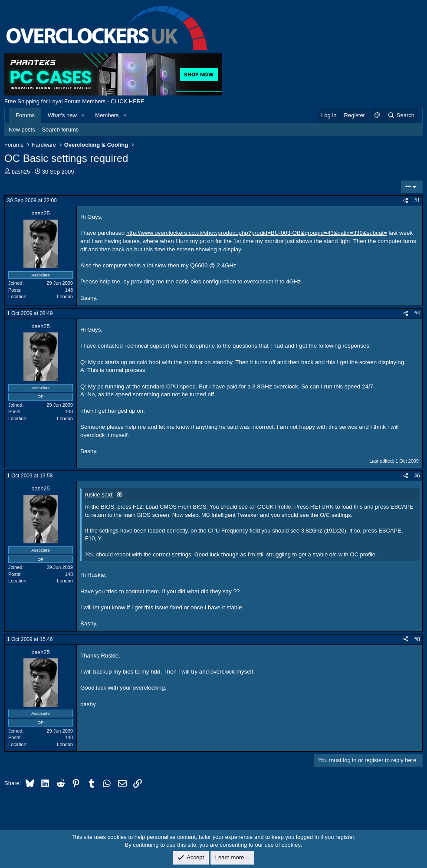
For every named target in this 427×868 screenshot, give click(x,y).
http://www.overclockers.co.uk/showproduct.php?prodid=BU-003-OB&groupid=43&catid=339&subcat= (257, 233)
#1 (417, 201)
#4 (417, 313)
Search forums (61, 130)
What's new (62, 115)
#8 (417, 639)
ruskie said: (99, 495)
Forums (25, 115)
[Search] (401, 115)
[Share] (406, 201)
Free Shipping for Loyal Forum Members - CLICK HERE (74, 101)
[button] (83, 115)
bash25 (21, 172)
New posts (22, 130)
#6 (417, 476)
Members (107, 115)
